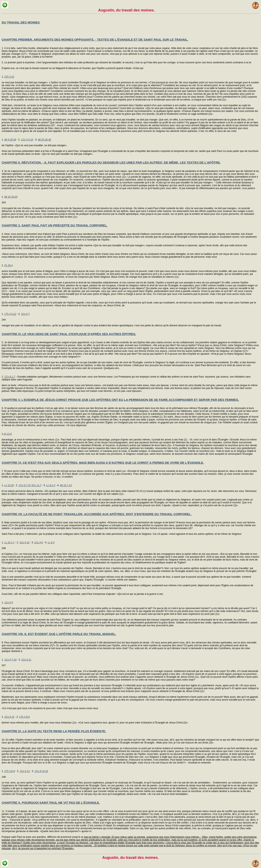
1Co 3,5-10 (27, 140)
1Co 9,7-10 (10, 660)
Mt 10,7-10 (66, 485)
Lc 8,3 (51, 543)
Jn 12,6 (8, 434)
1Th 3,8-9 (24, 717)
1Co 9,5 (39, 543)
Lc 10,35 (9, 485)
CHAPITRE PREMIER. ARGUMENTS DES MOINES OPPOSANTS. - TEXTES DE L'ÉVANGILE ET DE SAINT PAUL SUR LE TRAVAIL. (95, 40)
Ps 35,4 (8, 265)
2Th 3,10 (9, 77)
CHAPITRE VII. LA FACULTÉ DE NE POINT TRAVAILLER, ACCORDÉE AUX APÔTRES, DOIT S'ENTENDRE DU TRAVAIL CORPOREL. (97, 514)
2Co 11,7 (36, 485)
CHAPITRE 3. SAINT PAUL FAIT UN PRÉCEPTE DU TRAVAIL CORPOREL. (55, 225)
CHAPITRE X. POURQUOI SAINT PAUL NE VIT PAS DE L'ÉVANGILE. (51, 803)
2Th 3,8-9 (9, 771)
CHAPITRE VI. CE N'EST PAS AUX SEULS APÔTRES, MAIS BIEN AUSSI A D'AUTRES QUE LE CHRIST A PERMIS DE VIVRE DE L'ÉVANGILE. (103, 463)
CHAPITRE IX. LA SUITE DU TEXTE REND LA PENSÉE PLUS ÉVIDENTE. (54, 731)
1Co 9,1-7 (10, 377)
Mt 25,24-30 (44, 140)
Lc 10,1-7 (9, 543)
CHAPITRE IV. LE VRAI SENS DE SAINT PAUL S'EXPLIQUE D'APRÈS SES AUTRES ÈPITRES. (69, 334)
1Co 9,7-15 (25, 485)
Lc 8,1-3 (51, 485)
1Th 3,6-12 (10, 314)
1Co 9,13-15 (41, 771)
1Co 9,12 (24, 543)
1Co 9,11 (26, 660)
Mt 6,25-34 (10, 140)
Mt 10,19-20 (11, 197)
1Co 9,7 (25, 314)
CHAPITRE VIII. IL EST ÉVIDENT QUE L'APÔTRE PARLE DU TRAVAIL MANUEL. (59, 634)
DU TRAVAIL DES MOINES (21, 22)
